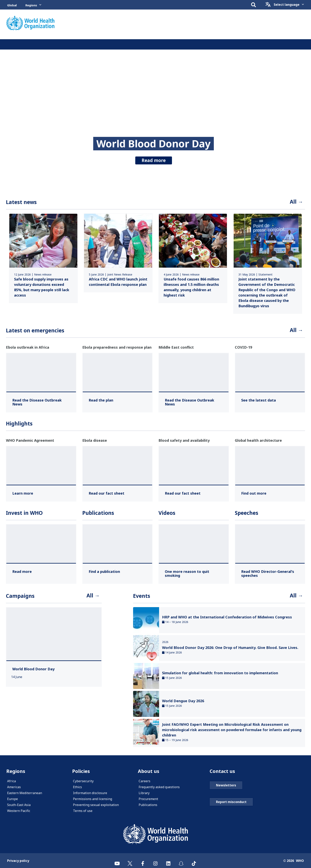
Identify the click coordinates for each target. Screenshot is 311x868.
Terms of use (83, 811)
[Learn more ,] (23, 493)
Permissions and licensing (93, 799)
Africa (12, 781)
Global (12, 5)
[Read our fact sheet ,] (107, 493)
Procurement (148, 799)
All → (296, 202)
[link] (43, 258)
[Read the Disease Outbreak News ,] (41, 402)
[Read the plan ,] (101, 400)
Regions (31, 5)
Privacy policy (18, 861)
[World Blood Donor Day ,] (33, 669)
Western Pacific (19, 811)
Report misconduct (231, 802)
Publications (148, 805)
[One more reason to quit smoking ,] (194, 573)
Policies (81, 771)
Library (144, 793)
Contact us (222, 771)
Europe (12, 799)
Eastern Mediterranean (25, 793)
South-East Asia (19, 805)
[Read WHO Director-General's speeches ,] (270, 573)
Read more (154, 160)
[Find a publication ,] (104, 571)
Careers (144, 781)
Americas (14, 787)
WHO (300, 861)
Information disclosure (90, 793)
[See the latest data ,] (259, 400)
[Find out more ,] (254, 493)
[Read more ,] (22, 571)
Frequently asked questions (159, 787)
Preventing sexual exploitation (96, 805)
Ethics (77, 787)
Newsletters (226, 785)
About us (149, 771)
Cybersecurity (83, 781)
